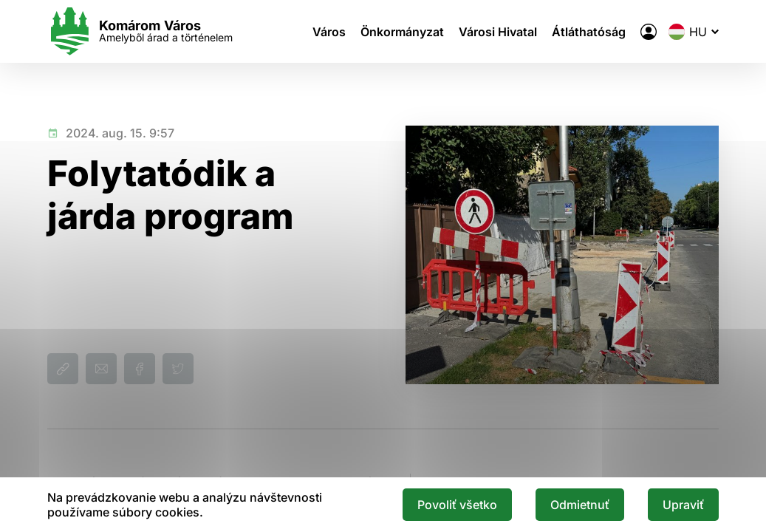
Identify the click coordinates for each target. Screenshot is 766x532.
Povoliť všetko (457, 505)
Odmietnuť (580, 505)
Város (329, 32)
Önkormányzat (402, 32)
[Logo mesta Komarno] (140, 31)
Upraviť (683, 505)
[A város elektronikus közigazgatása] (649, 32)
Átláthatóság (589, 32)
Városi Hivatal (498, 32)
